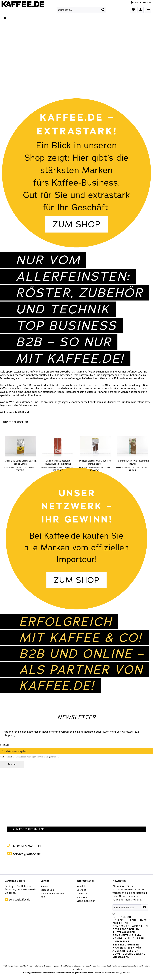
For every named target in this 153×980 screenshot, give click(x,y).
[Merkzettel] (133, 10)
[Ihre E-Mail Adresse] (127, 907)
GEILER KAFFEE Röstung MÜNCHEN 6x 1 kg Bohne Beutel (58, 462)
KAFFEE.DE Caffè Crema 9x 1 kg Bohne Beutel (20, 462)
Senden (12, 764)
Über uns (81, 890)
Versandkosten (97, 966)
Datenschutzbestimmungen (24, 757)
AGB (43, 897)
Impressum (82, 897)
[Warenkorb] (148, 10)
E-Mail (5, 745)
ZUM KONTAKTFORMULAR (28, 829)
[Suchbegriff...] (81, 10)
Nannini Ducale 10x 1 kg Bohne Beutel (133, 462)
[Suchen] (103, 10)
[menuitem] (81, 10)
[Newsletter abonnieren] (145, 907)
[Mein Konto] (141, 10)
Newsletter (82, 886)
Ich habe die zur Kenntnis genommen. (131, 937)
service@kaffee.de (20, 900)
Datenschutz (83, 894)
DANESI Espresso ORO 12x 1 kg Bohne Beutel (95, 462)
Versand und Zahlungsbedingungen (52, 892)
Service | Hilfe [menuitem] (140, 3)
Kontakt (45, 886)
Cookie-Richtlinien (86, 901)
